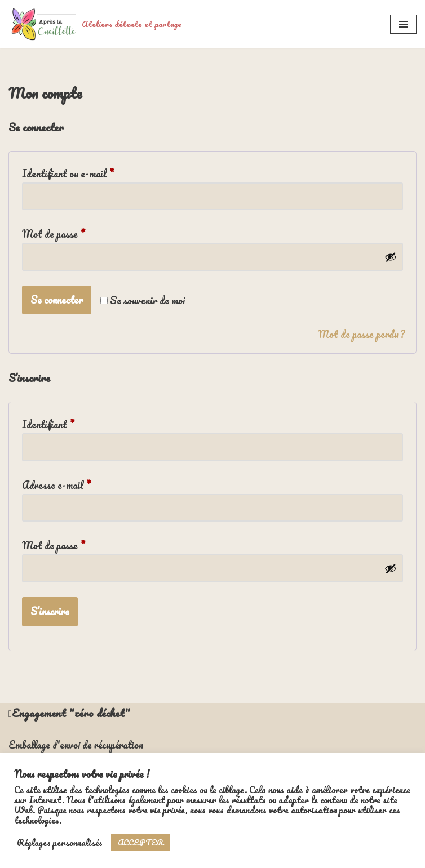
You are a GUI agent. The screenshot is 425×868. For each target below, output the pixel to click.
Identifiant (48, 424)
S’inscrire (50, 611)
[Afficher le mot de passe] (391, 257)
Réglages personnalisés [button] (60, 843)
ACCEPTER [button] (141, 842)
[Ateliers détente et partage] (95, 24)
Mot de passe (54, 233)
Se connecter (57, 300)
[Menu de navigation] (403, 24)
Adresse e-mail (56, 484)
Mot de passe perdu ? (361, 335)
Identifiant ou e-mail (68, 173)
